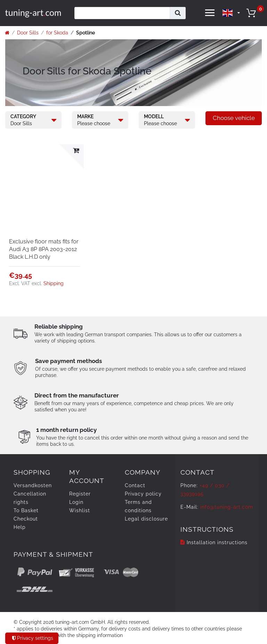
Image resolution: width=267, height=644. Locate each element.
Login (76, 502)
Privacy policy (143, 494)
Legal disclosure (146, 519)
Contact (135, 485)
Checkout (26, 519)
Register (80, 494)
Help (20, 527)
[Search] (178, 13)
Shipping (54, 283)
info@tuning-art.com (227, 507)
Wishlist (80, 510)
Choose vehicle (234, 118)
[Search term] (122, 13)
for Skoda (57, 33)
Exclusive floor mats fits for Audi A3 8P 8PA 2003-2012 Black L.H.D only (44, 249)
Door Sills (28, 33)
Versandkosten (33, 485)
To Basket (26, 510)
